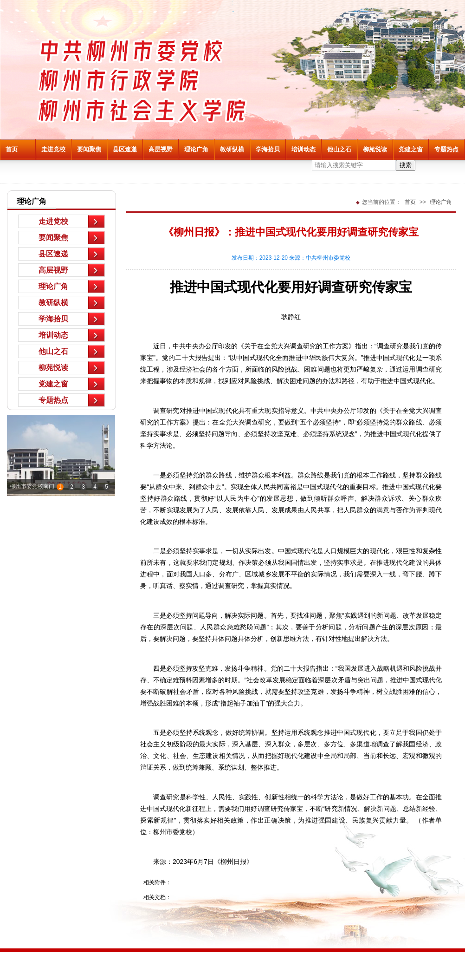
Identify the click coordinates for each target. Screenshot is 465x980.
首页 (12, 149)
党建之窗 (411, 149)
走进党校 (53, 149)
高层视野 (161, 149)
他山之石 (339, 149)
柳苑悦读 (375, 149)
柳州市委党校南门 (32, 486)
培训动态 (304, 149)
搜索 (406, 165)
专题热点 (446, 149)
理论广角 (196, 149)
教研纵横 (232, 149)
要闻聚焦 (89, 149)
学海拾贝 (268, 149)
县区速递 (125, 149)
